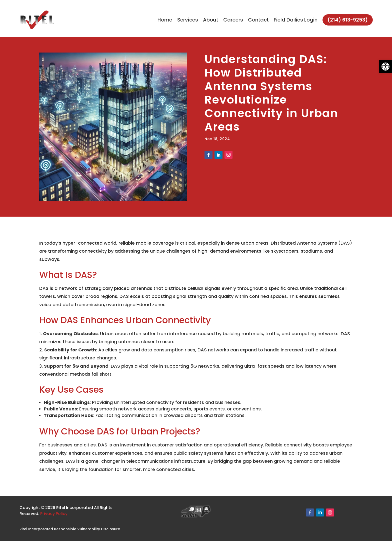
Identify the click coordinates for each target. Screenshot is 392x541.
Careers (233, 20)
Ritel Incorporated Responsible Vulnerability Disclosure (70, 529)
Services (188, 20)
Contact (258, 20)
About (211, 20)
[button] (385, 67)
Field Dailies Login (296, 20)
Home (165, 20)
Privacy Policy (54, 514)
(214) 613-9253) (348, 20)
